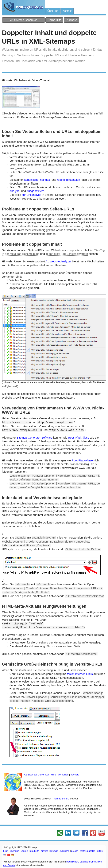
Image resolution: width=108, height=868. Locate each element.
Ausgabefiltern (35, 191)
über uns (15, 851)
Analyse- (15, 191)
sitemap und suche (60, 851)
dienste (45, 851)
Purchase (71, 20)
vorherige (63, 775)
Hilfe (53, 775)
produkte (35, 851)
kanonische (31, 180)
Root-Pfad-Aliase (79, 438)
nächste (75, 775)
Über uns (53, 11)
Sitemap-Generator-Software (35, 438)
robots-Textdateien (69, 180)
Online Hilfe (54, 20)
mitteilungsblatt (88, 851)
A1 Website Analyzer (58, 261)
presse (75, 851)
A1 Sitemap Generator (23, 20)
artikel (100, 851)
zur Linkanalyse (31, 195)
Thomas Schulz (61, 799)
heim (6, 851)
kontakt (25, 851)
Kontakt (67, 11)
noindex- (45, 180)
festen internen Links (80, 674)
